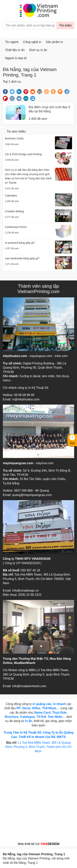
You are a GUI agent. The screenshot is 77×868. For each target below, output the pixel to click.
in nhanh (59, 704)
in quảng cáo (42, 704)
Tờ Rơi (41, 717)
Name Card (42, 713)
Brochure (12, 717)
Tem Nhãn (55, 717)
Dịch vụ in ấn (38, 50)
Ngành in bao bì (16, 58)
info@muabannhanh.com (29, 686)
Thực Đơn (59, 713)
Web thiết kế (26, 844)
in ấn (28, 721)
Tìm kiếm (65, 25)
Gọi (72, 440)
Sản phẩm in (54, 42)
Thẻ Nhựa (49, 708)
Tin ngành (12, 42)
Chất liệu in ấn (15, 50)
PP (19, 708)
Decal (26, 708)
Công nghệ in (32, 42)
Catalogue (27, 717)
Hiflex (36, 708)
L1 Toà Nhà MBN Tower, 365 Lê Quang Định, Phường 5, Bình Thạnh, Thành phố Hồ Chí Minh (38, 747)
